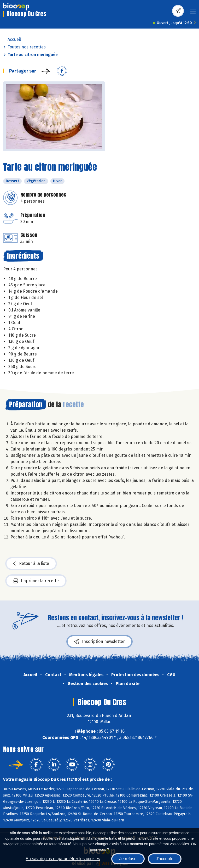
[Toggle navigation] (193, 13)
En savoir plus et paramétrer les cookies (63, 859)
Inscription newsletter (99, 642)
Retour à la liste (31, 564)
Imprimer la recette (36, 581)
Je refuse (128, 859)
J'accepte (165, 859)
